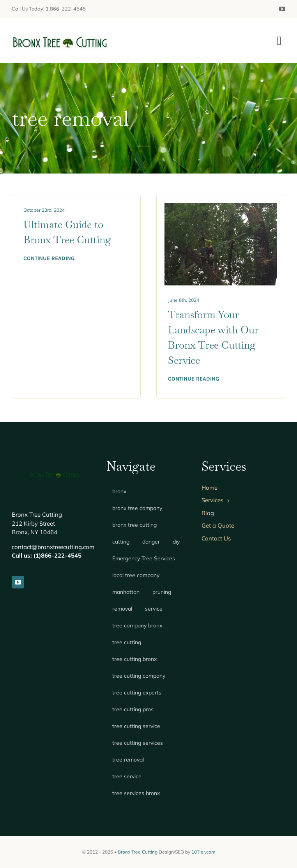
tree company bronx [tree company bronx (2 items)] (137, 625)
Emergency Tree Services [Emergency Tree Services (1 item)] (144, 558)
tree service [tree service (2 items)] (127, 776)
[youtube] (282, 9)
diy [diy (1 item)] (176, 542)
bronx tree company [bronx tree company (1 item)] (137, 508)
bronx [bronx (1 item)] (119, 491)
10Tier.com (203, 852)
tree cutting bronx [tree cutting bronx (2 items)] (134, 659)
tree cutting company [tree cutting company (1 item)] (139, 676)
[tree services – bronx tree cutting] (221, 207)
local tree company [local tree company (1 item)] (136, 575)
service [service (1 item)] (154, 609)
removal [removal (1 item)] (122, 609)
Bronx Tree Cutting (138, 852)
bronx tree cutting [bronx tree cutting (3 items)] (134, 525)
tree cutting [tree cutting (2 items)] (127, 642)
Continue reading (49, 258)
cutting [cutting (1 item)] (121, 542)
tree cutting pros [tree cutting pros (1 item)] (133, 709)
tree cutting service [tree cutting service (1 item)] (136, 726)
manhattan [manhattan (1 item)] (126, 592)
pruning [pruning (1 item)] (162, 592)
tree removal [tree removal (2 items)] (128, 760)
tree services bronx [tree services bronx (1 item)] (136, 793)
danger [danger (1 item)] (151, 542)
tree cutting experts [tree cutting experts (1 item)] (137, 693)
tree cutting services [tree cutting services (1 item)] (138, 743)
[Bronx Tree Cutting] (60, 33)
